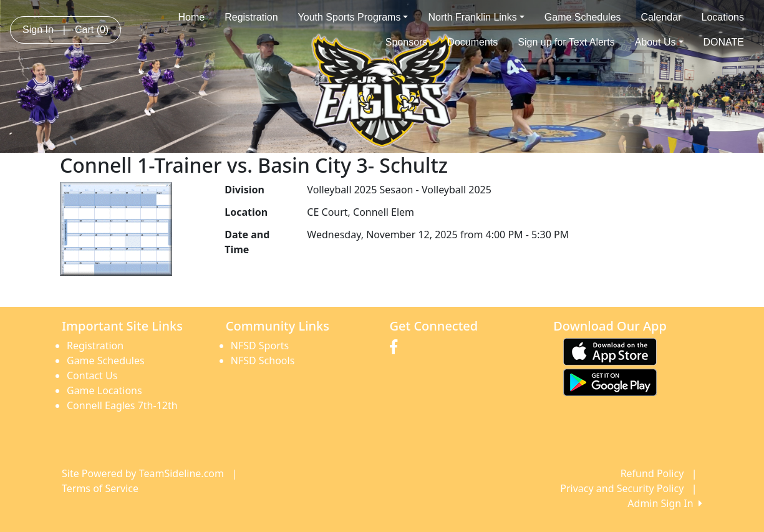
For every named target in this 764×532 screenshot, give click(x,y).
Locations (723, 17)
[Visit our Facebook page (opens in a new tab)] (397, 347)
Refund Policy (652, 473)
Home (192, 17)
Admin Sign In (665, 503)
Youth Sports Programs (353, 17)
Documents (472, 42)
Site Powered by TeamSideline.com (143, 473)
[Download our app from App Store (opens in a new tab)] (610, 351)
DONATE (724, 42)
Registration (251, 17)
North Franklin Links (476, 17)
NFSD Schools (263, 360)
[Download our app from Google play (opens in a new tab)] (610, 381)
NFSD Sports (260, 346)
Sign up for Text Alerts (566, 42)
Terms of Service (100, 488)
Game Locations (104, 390)
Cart (92, 30)
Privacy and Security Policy (622, 488)
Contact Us (92, 375)
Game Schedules (583, 17)
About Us (659, 42)
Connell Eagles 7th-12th (122, 405)
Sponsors (407, 42)
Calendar (661, 17)
